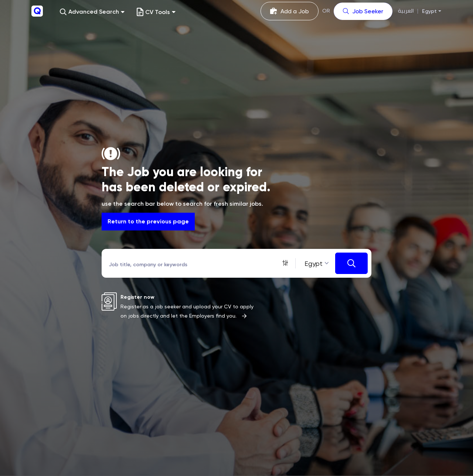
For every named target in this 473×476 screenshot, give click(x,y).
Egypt (429, 11)
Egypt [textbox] (314, 263)
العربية (406, 11)
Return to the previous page (148, 221)
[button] (92, 12)
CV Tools (156, 12)
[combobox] (315, 263)
